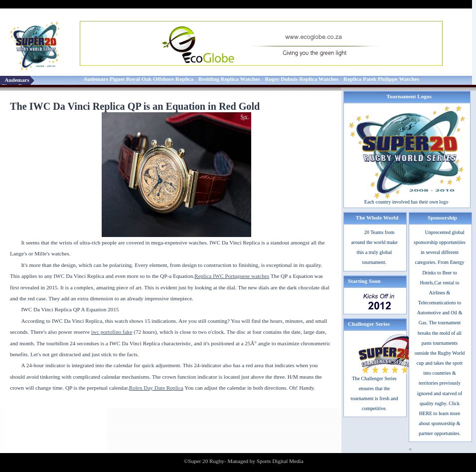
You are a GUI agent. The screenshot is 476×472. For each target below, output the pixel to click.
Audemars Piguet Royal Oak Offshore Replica (138, 79)
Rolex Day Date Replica (156, 388)
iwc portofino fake (112, 332)
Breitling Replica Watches (229, 79)
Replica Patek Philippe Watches (381, 79)
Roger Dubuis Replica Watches (302, 79)
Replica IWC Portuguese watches (232, 276)
